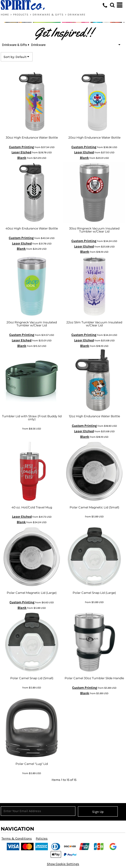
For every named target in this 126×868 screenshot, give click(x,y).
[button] (112, 5)
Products (21, 15)
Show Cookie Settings (63, 864)
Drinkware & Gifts (48, 15)
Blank (22, 158)
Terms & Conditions (17, 838)
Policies (42, 838)
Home (5, 15)
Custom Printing (22, 147)
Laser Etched (21, 152)
